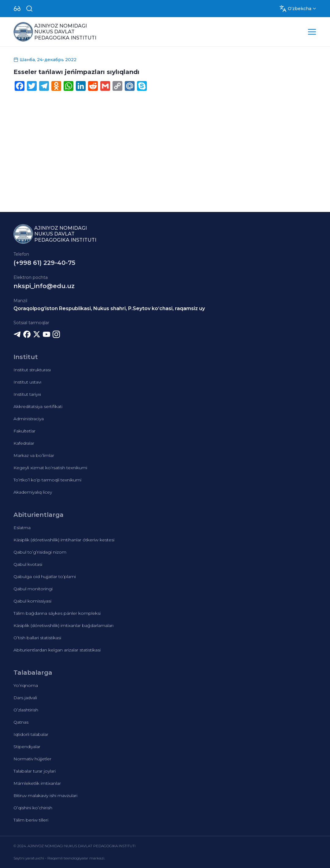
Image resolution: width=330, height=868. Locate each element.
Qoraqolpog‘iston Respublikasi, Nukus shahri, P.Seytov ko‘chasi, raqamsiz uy (109, 308)
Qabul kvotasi (28, 564)
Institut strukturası (32, 370)
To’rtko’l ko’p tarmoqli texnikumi (47, 480)
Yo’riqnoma (26, 685)
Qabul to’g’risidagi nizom (40, 552)
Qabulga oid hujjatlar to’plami (45, 577)
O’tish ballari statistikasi (37, 638)
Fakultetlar (24, 431)
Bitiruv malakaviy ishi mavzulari (45, 796)
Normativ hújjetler (32, 759)
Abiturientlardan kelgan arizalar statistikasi (57, 650)
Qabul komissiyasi (32, 601)
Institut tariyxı (27, 394)
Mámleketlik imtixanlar (37, 783)
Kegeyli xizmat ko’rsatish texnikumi (50, 468)
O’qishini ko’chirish (33, 808)
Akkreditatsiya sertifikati (38, 406)
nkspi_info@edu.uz (44, 286)
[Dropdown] (17, 9)
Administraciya (29, 419)
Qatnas (21, 722)
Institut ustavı (27, 382)
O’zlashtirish (26, 710)
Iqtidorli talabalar (31, 734)
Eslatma (22, 528)
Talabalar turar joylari (35, 771)
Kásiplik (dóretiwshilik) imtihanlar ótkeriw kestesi (64, 540)
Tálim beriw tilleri (31, 820)
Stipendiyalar (27, 747)
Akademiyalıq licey (33, 492)
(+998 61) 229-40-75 (44, 263)
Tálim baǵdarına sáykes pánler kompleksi (57, 613)
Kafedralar (24, 443)
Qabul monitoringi (33, 589)
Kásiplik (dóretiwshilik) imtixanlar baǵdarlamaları (63, 625)
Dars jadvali (25, 698)
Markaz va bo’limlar (34, 455)
